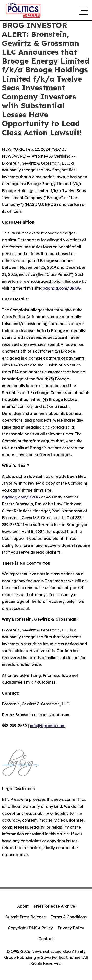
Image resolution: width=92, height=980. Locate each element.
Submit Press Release (26, 917)
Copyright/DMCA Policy (30, 928)
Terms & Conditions (69, 917)
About (23, 906)
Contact (46, 939)
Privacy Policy (71, 928)
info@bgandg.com (48, 726)
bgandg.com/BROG (62, 288)
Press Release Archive (54, 906)
